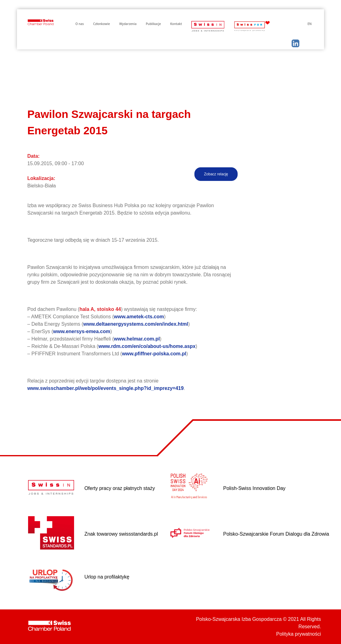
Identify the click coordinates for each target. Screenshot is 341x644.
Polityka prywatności (299, 634)
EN (309, 24)
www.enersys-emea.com (82, 331)
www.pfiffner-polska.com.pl (154, 354)
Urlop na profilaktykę (107, 577)
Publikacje (153, 24)
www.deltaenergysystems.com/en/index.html (136, 324)
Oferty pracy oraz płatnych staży (120, 488)
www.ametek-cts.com (139, 317)
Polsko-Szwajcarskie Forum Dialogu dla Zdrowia (276, 534)
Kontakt (176, 24)
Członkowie (102, 24)
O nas (79, 24)
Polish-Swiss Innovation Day (254, 488)
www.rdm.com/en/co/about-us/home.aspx (147, 346)
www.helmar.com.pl (137, 339)
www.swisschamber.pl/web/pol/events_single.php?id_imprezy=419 (105, 388)
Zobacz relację (216, 174)
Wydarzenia (128, 24)
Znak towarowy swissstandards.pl (121, 534)
